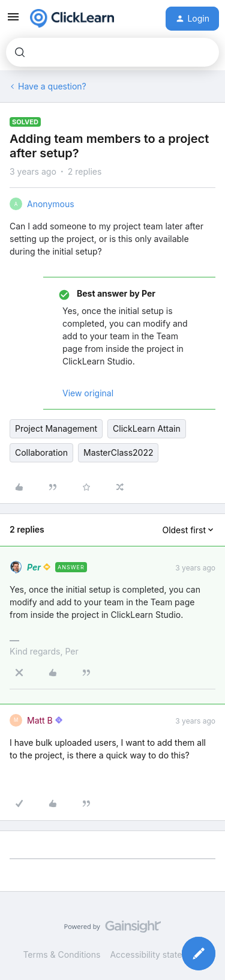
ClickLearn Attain (147, 428)
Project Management (56, 428)
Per (34, 567)
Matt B (40, 720)
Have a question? (52, 86)
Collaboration (41, 452)
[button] (13, 21)
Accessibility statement (156, 954)
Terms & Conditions (61, 954)
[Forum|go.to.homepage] (72, 19)
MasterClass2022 (118, 452)
